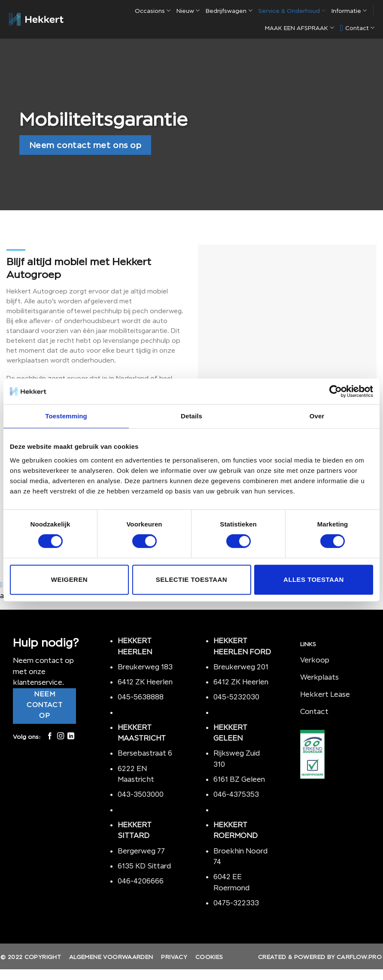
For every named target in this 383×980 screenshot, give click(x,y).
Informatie (349, 11)
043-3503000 (141, 794)
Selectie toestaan (191, 579)
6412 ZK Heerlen (145, 682)
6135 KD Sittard (144, 866)
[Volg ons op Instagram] (61, 736)
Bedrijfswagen (229, 11)
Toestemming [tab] (66, 416)
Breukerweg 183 (145, 667)
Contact (357, 28)
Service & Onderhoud (292, 11)
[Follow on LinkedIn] (71, 736)
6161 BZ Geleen (239, 779)
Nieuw (188, 11)
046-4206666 (141, 881)
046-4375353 (236, 794)
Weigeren (69, 579)
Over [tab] (317, 416)
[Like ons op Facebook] (50, 736)
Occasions (153, 11)
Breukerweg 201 (241, 667)
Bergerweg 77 (141, 851)
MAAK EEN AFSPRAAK (299, 28)
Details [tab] (191, 416)
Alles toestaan (314, 579)
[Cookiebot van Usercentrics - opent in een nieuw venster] (336, 391)
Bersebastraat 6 (145, 753)
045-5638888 (141, 697)
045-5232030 (236, 697)
